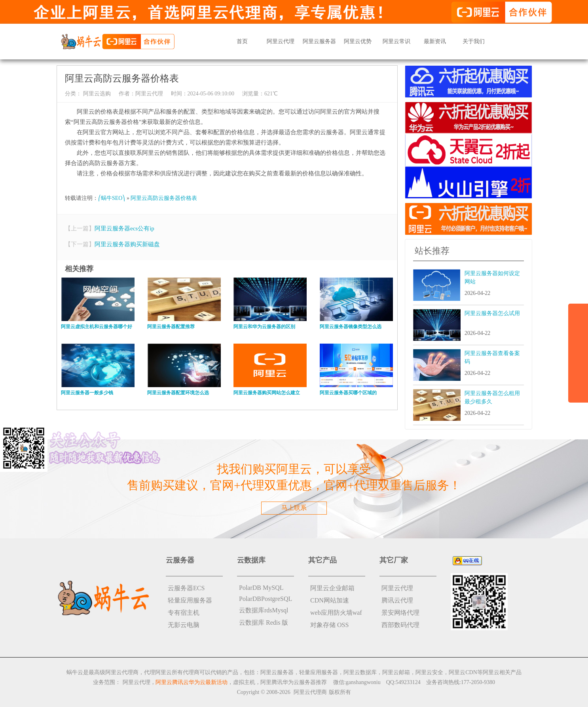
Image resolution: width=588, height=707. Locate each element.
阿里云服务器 (319, 41)
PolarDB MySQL (261, 588)
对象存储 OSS (329, 625)
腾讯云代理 (397, 600)
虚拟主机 (244, 682)
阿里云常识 (396, 41)
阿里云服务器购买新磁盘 (127, 244)
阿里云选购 (96, 94)
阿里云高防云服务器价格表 (164, 198)
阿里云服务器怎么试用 (492, 313)
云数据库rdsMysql (264, 610)
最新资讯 (435, 41)
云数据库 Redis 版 (264, 622)
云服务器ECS (186, 588)
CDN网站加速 (330, 600)
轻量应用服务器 (190, 600)
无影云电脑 (184, 625)
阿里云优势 (358, 41)
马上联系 (294, 508)
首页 (242, 41)
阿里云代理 (281, 41)
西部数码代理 (400, 625)
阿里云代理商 (310, 692)
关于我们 (474, 41)
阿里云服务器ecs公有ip (124, 228)
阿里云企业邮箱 (332, 588)
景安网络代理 (400, 613)
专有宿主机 (184, 613)
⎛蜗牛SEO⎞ (112, 198)
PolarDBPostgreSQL (266, 599)
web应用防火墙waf (336, 613)
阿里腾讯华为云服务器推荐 (294, 682)
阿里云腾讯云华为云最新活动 (192, 682)
